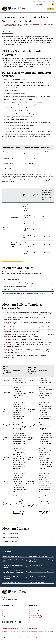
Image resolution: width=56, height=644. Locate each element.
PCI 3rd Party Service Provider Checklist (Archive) (19, 284)
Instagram (8, 626)
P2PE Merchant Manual (10, 544)
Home (4, 25)
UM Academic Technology (36, 620)
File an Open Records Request (37, 622)
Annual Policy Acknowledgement (13, 559)
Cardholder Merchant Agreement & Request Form (13, 569)
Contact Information (8, 606)
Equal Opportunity (34, 614)
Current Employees (7, 616)
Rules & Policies (42, 2)
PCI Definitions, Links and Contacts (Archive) (17, 292)
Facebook (3, 626)
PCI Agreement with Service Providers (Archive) (18, 288)
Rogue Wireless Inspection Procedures (11, 581)
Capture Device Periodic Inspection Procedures (40, 564)
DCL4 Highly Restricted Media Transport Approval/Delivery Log (13, 575)
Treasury (37, 25)
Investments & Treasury (28, 25)
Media (4, 614)
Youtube (20, 626)
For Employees (34, 2)
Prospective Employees (8, 620)
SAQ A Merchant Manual (10, 536)
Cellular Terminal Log (36, 569)
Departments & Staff (11, 25)
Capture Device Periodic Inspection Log (14, 564)
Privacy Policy (49, 635)
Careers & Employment (35, 612)
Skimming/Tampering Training (13, 586)
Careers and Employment (23, 635)
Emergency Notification (38, 635)
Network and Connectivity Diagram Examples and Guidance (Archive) (25, 295)
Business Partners (7, 612)
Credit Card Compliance (46, 25)
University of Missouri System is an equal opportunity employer (20, 632)
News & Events (50, 2)
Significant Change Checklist (38, 580)
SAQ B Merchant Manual (10, 540)
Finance (19, 25)
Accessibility (12, 635)
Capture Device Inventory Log (38, 559)
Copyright (5, 635)
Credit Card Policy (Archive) (12, 280)
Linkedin (12, 626)
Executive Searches (34, 618)
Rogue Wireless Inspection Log (39, 574)
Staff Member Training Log (37, 586)
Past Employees (6, 618)
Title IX (31, 616)
